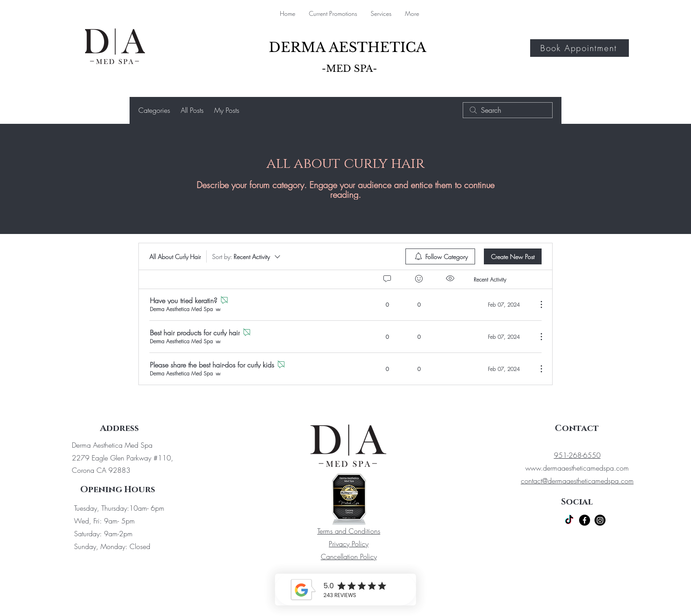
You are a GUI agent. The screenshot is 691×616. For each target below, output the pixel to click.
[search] (508, 110)
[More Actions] (537, 304)
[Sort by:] (247, 256)
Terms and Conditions (349, 531)
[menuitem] (440, 256)
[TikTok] (569, 520)
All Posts (192, 110)
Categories (154, 110)
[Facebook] (585, 520)
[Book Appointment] (580, 48)
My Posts (227, 110)
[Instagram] (600, 520)
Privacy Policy (349, 544)
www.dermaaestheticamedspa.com (577, 468)
